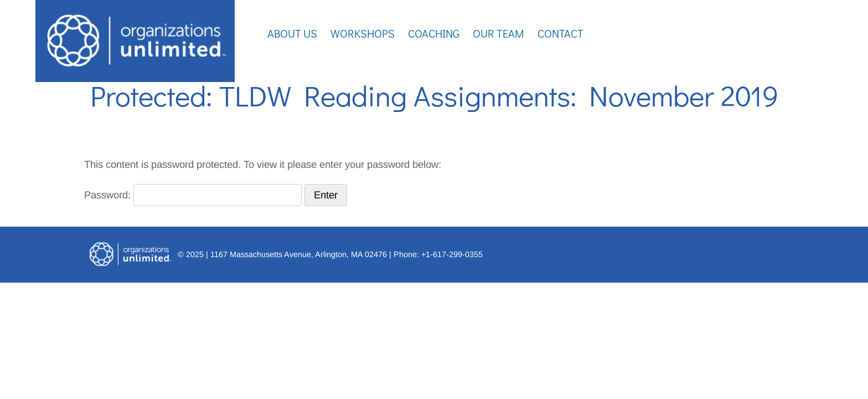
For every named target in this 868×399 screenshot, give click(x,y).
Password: (193, 195)
